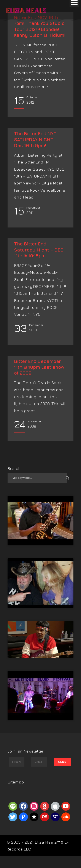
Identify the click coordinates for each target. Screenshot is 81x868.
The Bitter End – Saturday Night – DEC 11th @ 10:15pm (39, 250)
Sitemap (16, 782)
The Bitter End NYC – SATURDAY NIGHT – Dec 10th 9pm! (37, 139)
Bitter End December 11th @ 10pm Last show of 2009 (39, 367)
